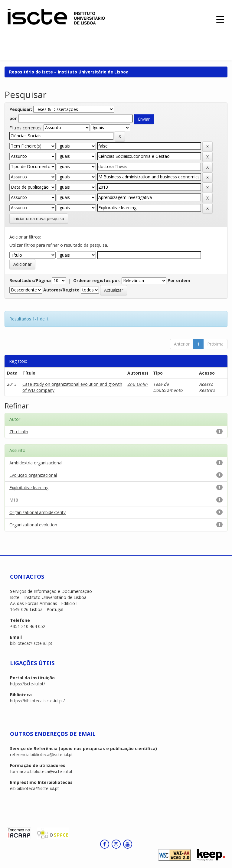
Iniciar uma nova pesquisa (39, 218)
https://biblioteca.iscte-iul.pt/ (37, 701)
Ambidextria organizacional (36, 463)
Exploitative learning (29, 488)
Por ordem (179, 280)
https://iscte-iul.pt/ (28, 684)
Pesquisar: (21, 109)
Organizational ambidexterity (38, 512)
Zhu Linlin (137, 384)
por (13, 118)
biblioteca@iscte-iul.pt (31, 643)
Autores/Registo (61, 290)
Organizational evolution (33, 525)
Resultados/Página (30, 280)
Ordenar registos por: (97, 280)
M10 (14, 500)
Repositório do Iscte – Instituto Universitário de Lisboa (69, 72)
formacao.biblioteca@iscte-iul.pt (41, 771)
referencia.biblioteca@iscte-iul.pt (41, 754)
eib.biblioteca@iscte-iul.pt (34, 788)
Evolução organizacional (33, 475)
